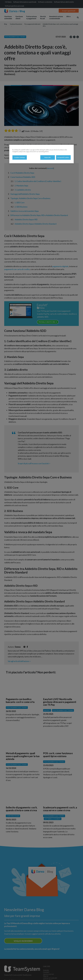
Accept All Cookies (63, 157)
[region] (41, 154)
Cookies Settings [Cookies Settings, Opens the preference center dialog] (20, 157)
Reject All (48, 157)
